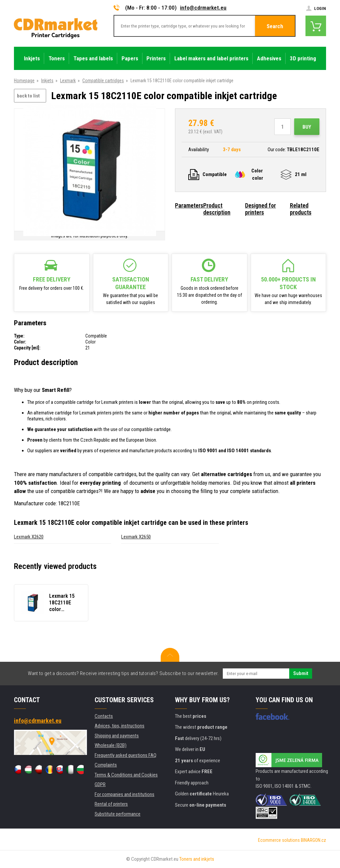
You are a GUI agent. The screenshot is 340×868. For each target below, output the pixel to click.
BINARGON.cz (313, 840)
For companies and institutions (125, 794)
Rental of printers (111, 804)
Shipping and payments (117, 736)
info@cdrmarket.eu (203, 8)
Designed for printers (260, 209)
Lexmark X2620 (29, 537)
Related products (301, 209)
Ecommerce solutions (279, 840)
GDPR (100, 784)
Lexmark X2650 (136, 537)
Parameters (189, 205)
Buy (307, 127)
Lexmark (68, 81)
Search (275, 26)
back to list (28, 96)
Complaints (106, 765)
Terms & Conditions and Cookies (126, 775)
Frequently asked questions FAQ (126, 755)
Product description (217, 209)
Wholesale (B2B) (111, 745)
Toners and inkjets (197, 859)
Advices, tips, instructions (120, 726)
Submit (301, 673)
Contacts (104, 716)
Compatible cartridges (103, 81)
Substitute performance (118, 814)
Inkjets (47, 81)
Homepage (24, 81)
